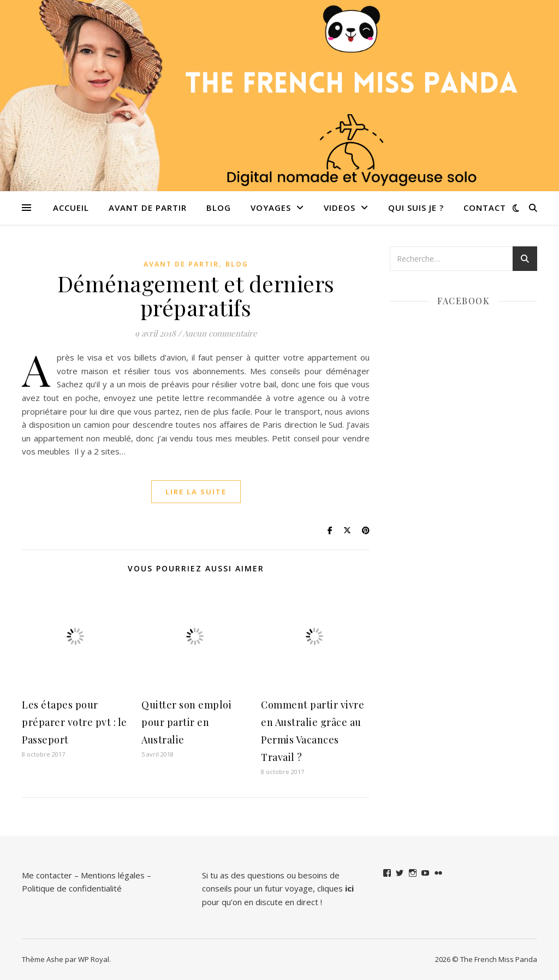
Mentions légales (113, 875)
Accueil (71, 208)
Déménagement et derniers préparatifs (196, 295)
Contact (485, 208)
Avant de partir (148, 208)
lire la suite (196, 492)
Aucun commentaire (220, 333)
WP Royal (94, 959)
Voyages (271, 208)
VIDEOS (340, 208)
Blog (219, 208)
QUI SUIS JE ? (416, 208)
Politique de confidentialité (72, 888)
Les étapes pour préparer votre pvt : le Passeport (75, 722)
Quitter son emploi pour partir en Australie (186, 722)
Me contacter (47, 875)
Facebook (463, 301)
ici (349, 888)
